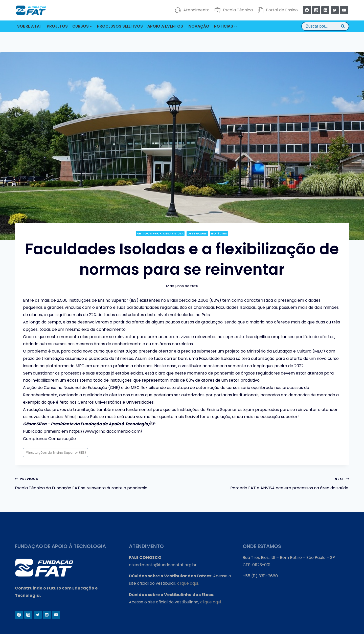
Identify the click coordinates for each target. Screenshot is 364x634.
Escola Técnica (234, 10)
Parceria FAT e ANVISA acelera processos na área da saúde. (268, 483)
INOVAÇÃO (198, 26)
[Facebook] (307, 10)
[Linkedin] (325, 10)
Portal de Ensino (278, 10)
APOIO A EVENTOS (165, 26)
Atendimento (192, 10)
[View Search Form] (325, 26)
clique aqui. (188, 583)
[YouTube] (344, 10)
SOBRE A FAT (30, 26)
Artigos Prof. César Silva (160, 233)
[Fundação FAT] (31, 10)
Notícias (219, 233)
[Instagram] (316, 10)
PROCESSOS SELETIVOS (120, 26)
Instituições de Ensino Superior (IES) (56, 453)
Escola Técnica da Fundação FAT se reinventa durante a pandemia (96, 483)
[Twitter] (335, 10)
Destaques (197, 233)
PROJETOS (57, 26)
